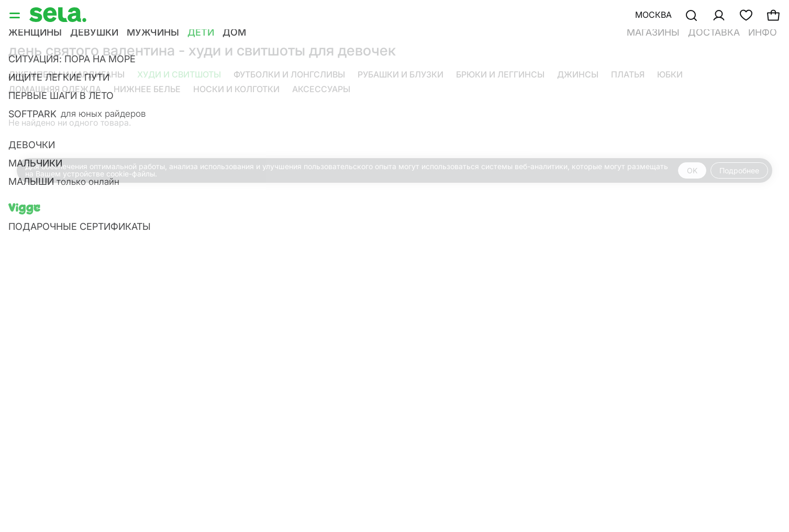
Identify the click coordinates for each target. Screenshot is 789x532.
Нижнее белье (147, 89)
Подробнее (739, 170)
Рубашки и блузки (401, 74)
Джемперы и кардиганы (66, 74)
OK (692, 170)
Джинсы (578, 74)
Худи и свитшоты (179, 74)
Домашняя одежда (55, 89)
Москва (653, 15)
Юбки (670, 74)
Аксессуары (321, 89)
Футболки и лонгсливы (289, 74)
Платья (628, 74)
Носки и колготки (236, 89)
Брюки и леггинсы (500, 74)
